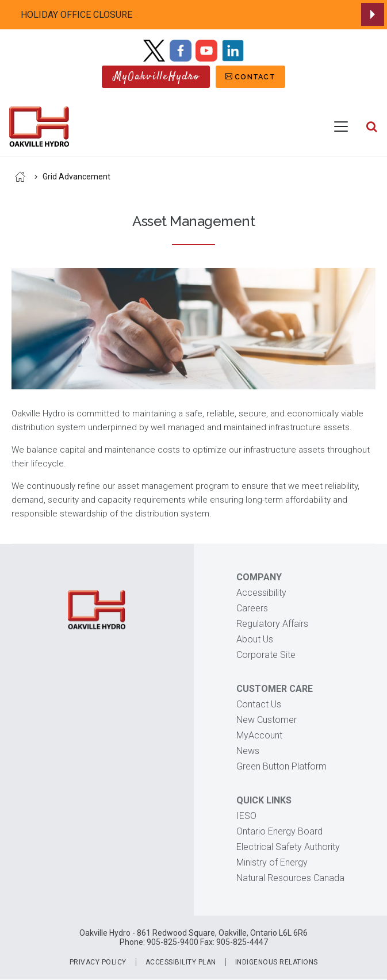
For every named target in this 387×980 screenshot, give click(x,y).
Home (20, 177)
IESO (246, 816)
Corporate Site (266, 655)
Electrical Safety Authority (288, 847)
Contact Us (259, 704)
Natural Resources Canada (290, 878)
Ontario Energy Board (279, 831)
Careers (252, 608)
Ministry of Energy (272, 862)
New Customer (267, 720)
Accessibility (261, 593)
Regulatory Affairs (272, 624)
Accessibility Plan (181, 962)
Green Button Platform (281, 766)
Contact (255, 77)
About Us (255, 639)
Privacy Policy (98, 962)
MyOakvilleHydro (157, 77)
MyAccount (259, 735)
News (248, 751)
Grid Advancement (76, 177)
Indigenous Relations (277, 962)
